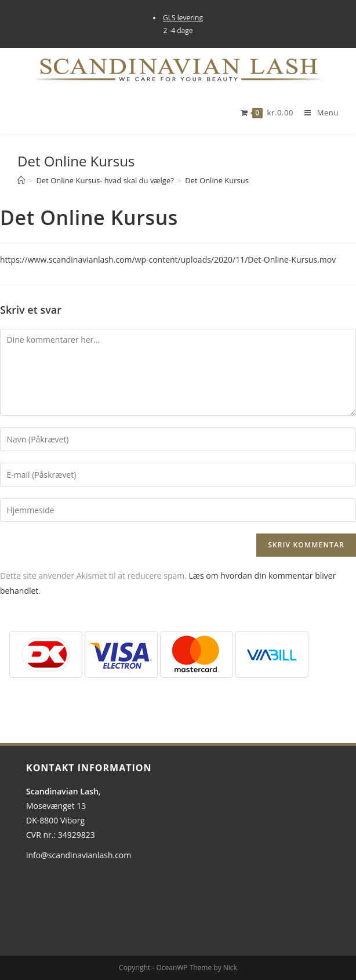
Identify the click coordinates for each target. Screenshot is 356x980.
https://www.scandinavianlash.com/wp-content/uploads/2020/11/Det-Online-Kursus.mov (168, 259)
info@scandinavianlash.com (79, 855)
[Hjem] (21, 180)
